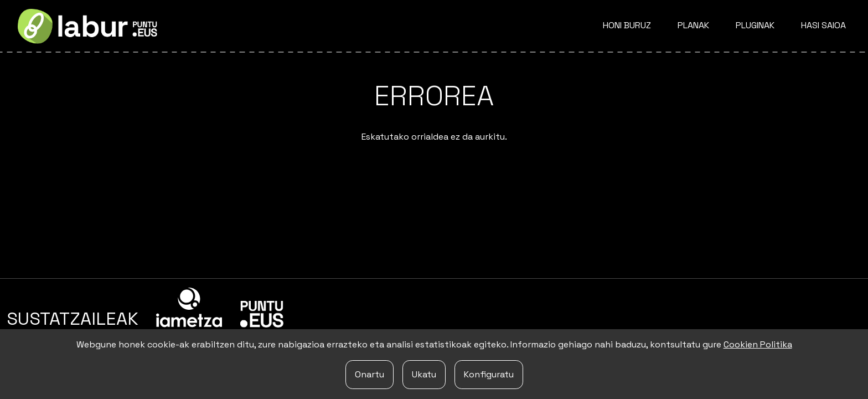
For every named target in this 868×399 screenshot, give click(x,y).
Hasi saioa (823, 25)
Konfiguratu (489, 374)
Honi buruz (627, 25)
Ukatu (424, 374)
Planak (693, 25)
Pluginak (755, 25)
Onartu (370, 374)
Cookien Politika (758, 344)
